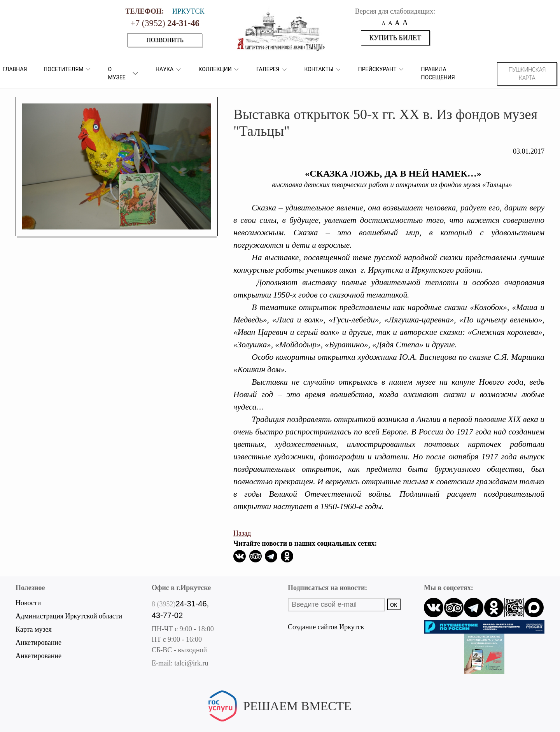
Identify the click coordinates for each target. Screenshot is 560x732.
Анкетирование (38, 643)
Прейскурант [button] (381, 69)
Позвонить (165, 40)
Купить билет (395, 38)
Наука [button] (169, 70)
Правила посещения (438, 73)
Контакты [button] (323, 69)
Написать (280, 719)
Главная (15, 69)
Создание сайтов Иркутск (326, 627)
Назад (242, 533)
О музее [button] (124, 73)
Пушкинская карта (527, 74)
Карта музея (34, 629)
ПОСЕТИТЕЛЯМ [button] (67, 69)
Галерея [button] (272, 70)
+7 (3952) (165, 23)
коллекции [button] (219, 69)
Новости (28, 603)
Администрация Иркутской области (69, 616)
